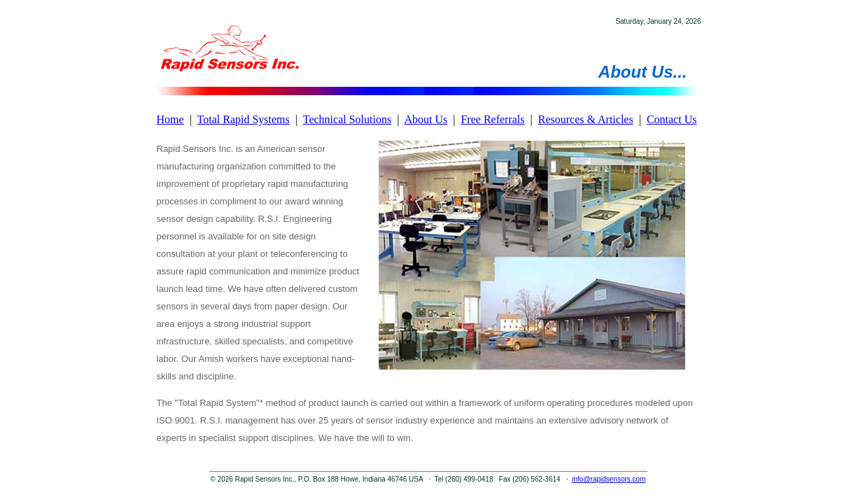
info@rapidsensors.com (609, 479)
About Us (426, 119)
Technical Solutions (347, 119)
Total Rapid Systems (244, 119)
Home (170, 119)
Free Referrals (492, 119)
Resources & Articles (586, 119)
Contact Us (672, 119)
